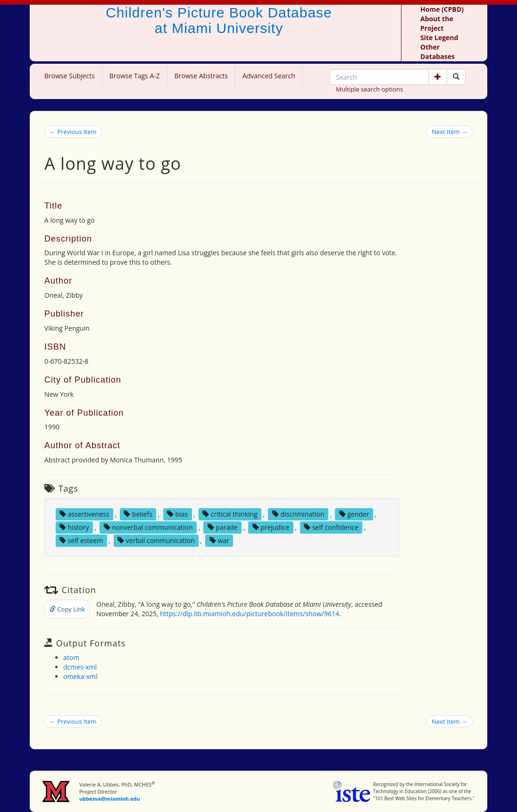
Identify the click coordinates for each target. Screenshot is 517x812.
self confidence (331, 527)
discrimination (298, 514)
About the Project (437, 23)
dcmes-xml (80, 667)
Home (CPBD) (442, 9)
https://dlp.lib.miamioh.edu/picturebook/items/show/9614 (250, 614)
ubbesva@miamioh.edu (110, 799)
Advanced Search (269, 76)
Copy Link (67, 609)
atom (71, 657)
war (219, 540)
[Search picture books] (456, 77)
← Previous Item (73, 132)
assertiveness (84, 514)
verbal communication (156, 540)
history (74, 527)
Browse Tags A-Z (135, 76)
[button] (438, 77)
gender (354, 514)
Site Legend (439, 38)
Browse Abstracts (201, 76)
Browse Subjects (70, 76)
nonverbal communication (148, 527)
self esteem (81, 540)
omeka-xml (80, 676)
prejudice (271, 527)
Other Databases (438, 52)
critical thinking (230, 514)
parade (223, 527)
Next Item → (450, 132)
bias (177, 514)
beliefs (138, 514)
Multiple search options (369, 89)
